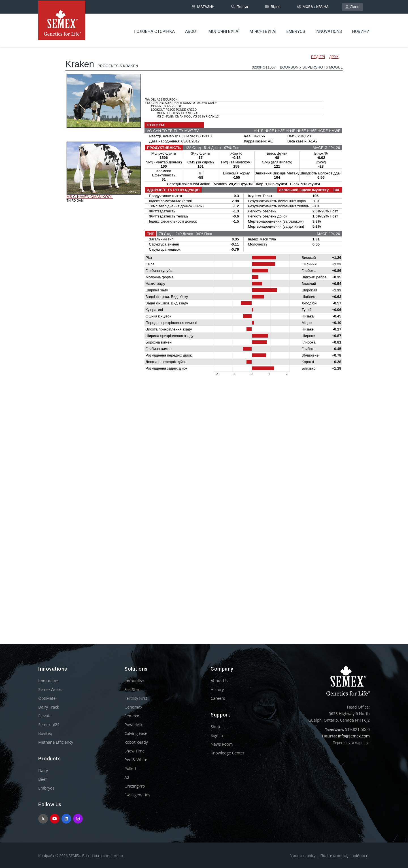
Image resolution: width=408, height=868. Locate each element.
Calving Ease (136, 733)
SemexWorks (50, 689)
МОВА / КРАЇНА (313, 7)
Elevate (45, 716)
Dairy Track (49, 707)
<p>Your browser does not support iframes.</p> (204, 334)
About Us (219, 681)
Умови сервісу (303, 856)
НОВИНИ (361, 30)
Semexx (132, 716)
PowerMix (134, 725)
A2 (127, 777)
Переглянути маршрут (351, 743)
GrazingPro (135, 786)
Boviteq (45, 733)
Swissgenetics (137, 795)
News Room (222, 744)
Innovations (329, 30)
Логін (352, 7)
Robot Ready (136, 742)
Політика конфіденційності (344, 856)
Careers (218, 698)
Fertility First (136, 698)
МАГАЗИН (203, 7)
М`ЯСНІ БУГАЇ (263, 30)
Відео (273, 7)
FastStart (133, 689)
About (192, 30)
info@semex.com (354, 736)
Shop (215, 727)
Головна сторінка (154, 30)
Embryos (296, 30)
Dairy (43, 770)
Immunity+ (48, 681)
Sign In (217, 735)
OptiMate (47, 698)
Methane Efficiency (56, 742)
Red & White (136, 760)
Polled (130, 768)
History (217, 689)
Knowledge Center (227, 753)
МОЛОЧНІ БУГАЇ (224, 30)
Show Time (134, 751)
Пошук (240, 7)
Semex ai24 (49, 725)
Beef (42, 779)
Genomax (133, 707)
